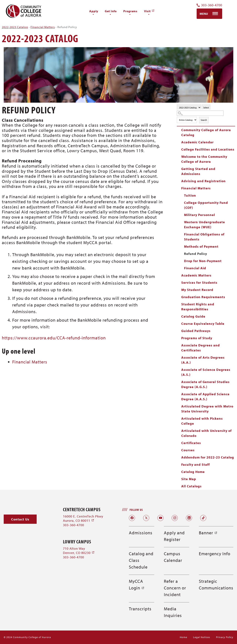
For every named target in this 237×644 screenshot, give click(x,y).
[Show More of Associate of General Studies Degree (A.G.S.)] (179, 382)
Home (183, 637)
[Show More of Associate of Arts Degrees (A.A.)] (179, 357)
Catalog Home (193, 472)
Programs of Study (197, 338)
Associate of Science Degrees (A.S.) (206, 372)
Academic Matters (196, 275)
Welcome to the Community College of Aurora (204, 159)
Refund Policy (196, 254)
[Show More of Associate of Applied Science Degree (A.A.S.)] (179, 394)
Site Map (189, 479)
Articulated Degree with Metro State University (207, 409)
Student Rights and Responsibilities (198, 307)
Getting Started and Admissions (198, 171)
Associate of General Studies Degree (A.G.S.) (205, 384)
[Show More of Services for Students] (179, 282)
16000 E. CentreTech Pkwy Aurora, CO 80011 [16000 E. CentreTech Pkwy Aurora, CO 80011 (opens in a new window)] (83, 518)
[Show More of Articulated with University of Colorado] (179, 431)
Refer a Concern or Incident (175, 588)
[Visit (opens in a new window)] (149, 11)
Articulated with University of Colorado (206, 433)
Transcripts (140, 609)
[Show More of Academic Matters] (179, 275)
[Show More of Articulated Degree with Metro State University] (179, 406)
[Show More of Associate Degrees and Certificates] (179, 345)
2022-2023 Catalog (15, 27)
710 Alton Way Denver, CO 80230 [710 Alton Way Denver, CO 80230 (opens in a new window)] (79, 551)
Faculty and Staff (196, 465)
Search (204, 120)
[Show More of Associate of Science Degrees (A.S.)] (179, 370)
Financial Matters (43, 27)
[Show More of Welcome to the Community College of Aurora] (179, 156)
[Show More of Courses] (179, 450)
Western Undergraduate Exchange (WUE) (205, 225)
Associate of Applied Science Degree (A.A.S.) (205, 397)
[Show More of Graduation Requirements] (179, 297)
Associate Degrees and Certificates (201, 348)
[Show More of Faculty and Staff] (179, 464)
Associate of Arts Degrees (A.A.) (203, 360)
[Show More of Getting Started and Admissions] (179, 169)
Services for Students (199, 283)
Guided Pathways (196, 331)
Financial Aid (195, 268)
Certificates (191, 443)
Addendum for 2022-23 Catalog (208, 457)
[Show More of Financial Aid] (181, 268)
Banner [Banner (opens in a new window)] (208, 533)
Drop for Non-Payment (203, 261)
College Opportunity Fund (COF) (206, 205)
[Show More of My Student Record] (179, 290)
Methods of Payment (201, 246)
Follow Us (136, 510)
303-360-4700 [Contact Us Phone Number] (209, 5)
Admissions (141, 533)
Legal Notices (202, 637)
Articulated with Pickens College (202, 421)
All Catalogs (191, 486)
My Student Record (197, 290)
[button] (20, 519)
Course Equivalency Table (203, 324)
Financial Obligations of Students (204, 237)
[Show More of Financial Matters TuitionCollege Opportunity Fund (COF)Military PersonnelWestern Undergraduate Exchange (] (179, 188)
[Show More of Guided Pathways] (179, 331)
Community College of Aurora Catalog (206, 132)
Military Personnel (200, 215)
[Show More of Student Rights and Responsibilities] (179, 304)
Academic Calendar (197, 142)
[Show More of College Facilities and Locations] (179, 149)
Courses (188, 450)
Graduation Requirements (203, 297)
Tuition (190, 195)
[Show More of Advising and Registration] (179, 181)
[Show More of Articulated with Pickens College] (179, 418)
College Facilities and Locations (208, 149)
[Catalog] (189, 108)
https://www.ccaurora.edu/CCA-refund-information (54, 338)
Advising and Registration (203, 181)
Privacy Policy (225, 637)
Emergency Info (215, 554)
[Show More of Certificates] (179, 443)
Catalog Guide (193, 316)
